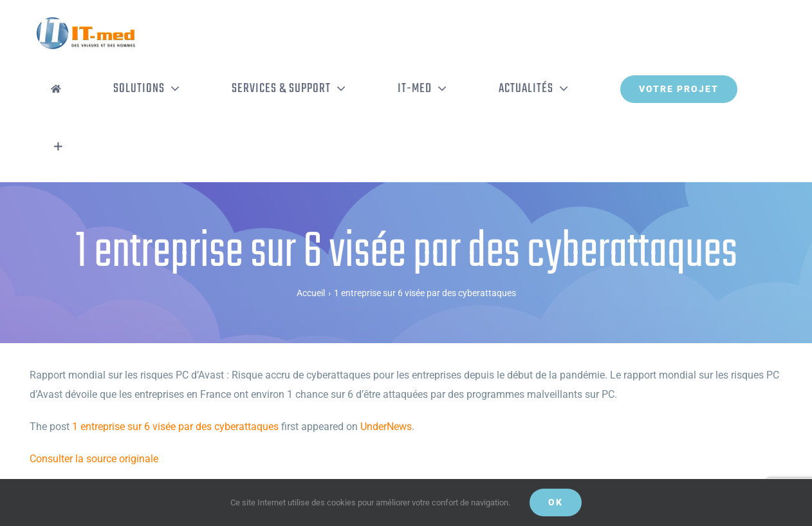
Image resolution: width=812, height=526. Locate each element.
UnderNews (386, 427)
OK (556, 502)
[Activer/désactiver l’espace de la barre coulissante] (58, 147)
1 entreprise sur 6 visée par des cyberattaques (175, 427)
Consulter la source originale (94, 459)
